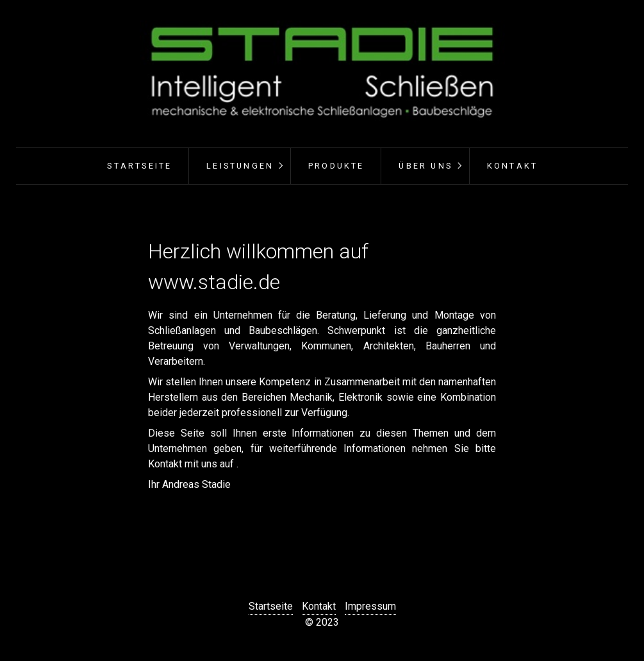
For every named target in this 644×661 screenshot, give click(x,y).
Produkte (336, 166)
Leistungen (240, 166)
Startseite (139, 166)
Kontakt (512, 166)
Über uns (425, 166)
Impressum (370, 606)
